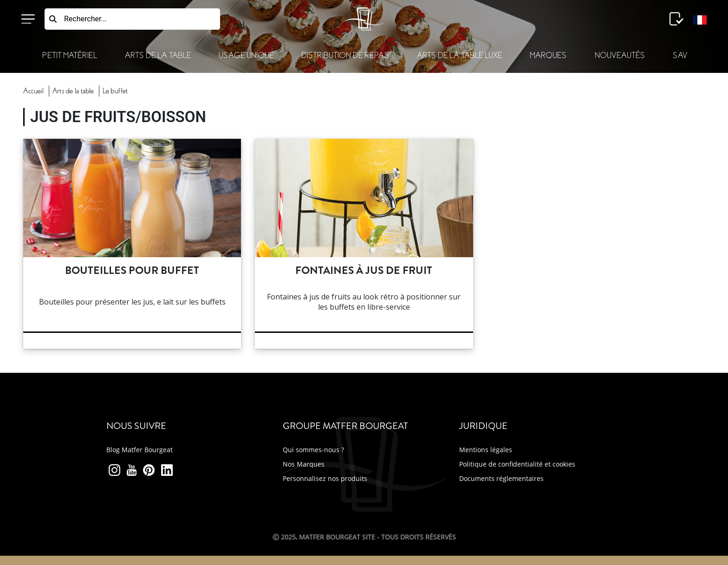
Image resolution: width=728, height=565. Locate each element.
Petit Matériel (70, 55)
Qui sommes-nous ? (313, 450)
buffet (115, 91)
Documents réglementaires (501, 478)
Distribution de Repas (345, 55)
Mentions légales (486, 450)
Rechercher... (85, 19)
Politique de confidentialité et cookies (517, 464)
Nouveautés (620, 55)
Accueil (33, 91)
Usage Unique (246, 55)
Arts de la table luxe (459, 55)
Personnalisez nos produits (325, 478)
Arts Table (73, 91)
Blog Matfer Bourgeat (140, 450)
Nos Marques (304, 464)
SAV (680, 55)
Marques (548, 55)
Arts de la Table (158, 55)
